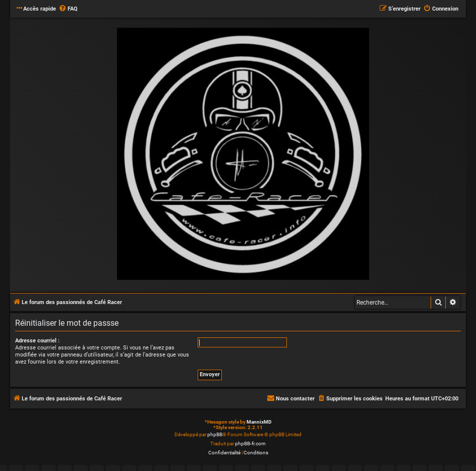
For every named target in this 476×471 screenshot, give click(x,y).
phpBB (215, 434)
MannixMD (259, 422)
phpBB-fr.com (250, 444)
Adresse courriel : (37, 341)
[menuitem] (68, 9)
